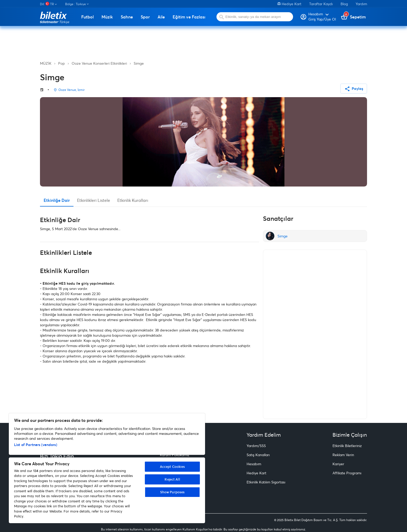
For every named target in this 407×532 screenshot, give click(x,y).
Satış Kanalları (258, 455)
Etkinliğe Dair (57, 200)
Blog (344, 4)
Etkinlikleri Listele (94, 200)
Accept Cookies (172, 467)
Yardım (361, 4)
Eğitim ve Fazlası (189, 17)
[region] (107, 468)
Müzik (107, 17)
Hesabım (254, 464)
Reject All (172, 479)
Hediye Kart (289, 4)
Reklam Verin (343, 455)
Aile (161, 17)
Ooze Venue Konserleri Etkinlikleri (99, 63)
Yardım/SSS (256, 446)
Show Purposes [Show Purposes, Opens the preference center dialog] (172, 492)
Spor (145, 17)
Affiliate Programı (347, 473)
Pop (62, 63)
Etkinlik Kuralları (133, 200)
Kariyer (338, 464)
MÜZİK (46, 63)
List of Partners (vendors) (36, 445)
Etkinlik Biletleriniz (347, 446)
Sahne (127, 17)
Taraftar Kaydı (321, 4)
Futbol (87, 17)
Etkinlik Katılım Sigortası (266, 482)
